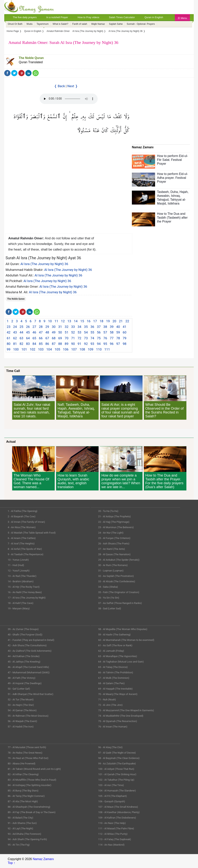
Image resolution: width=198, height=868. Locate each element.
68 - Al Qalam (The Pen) (111, 683)
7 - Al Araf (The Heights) (21, 544)
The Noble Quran (31, 58)
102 (33, 349)
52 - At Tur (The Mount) (21, 700)
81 (15, 344)
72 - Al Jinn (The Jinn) (110, 705)
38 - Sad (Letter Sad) (110, 608)
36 (92, 327)
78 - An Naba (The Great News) (25, 753)
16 (89, 321)
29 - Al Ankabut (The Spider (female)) (119, 560)
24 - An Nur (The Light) (111, 533)
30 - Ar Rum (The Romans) (113, 565)
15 (82, 321)
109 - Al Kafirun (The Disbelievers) (117, 818)
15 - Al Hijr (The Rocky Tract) (24, 587)
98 (125, 344)
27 (34, 327)
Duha (174, 192)
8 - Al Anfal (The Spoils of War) (25, 549)
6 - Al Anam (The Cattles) (22, 538)
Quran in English (154, 17)
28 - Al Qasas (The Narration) (114, 554)
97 (118, 344)
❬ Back (60, 86)
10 (50, 321)
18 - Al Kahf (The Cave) (20, 603)
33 (73, 327)
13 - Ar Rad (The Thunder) (22, 576)
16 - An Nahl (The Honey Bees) (25, 592)
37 (99, 327)
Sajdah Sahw (116, 24)
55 (92, 332)
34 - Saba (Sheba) (108, 587)
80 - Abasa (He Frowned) (22, 764)
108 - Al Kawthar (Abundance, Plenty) (119, 812)
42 (9, 332)
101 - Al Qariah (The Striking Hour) (117, 774)
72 (79, 338)
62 (15, 338)
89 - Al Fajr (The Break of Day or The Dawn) (32, 812)
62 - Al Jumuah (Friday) (111, 651)
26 (28, 327)
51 (67, 332)
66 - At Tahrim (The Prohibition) (116, 672)
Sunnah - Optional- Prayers (141, 24)
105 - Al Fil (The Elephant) (113, 796)
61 (9, 338)
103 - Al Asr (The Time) (111, 785)
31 (60, 327)
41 (125, 327)
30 (54, 327)
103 (41, 349)
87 (54, 344)
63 (21, 338)
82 (21, 344)
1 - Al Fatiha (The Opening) (23, 511)
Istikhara (173, 203)
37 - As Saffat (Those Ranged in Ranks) (120, 603)
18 (101, 321)
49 (54, 332)
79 (125, 338)
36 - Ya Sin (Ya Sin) (109, 598)
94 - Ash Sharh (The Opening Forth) (27, 839)
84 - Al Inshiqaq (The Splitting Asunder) (29, 785)
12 (63, 321)
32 (67, 327)
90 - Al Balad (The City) (20, 818)
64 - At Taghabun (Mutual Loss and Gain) (121, 662)
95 (105, 344)
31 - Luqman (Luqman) (111, 571)
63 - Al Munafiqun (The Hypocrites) (118, 656)
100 (16, 349)
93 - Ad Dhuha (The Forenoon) (24, 834)
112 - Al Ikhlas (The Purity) (113, 834)
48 (47, 332)
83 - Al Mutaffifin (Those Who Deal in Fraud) (32, 780)
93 (92, 344)
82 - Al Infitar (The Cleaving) (23, 774)
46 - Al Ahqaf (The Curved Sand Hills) (28, 667)
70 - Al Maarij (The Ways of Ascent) (118, 694)
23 (9, 327)
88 (60, 344)
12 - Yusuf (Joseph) (19, 571)
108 (82, 349)
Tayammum (43, 24)
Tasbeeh (163, 192)
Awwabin (163, 196)
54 (86, 332)
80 (9, 344)
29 (47, 327)
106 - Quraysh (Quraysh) (112, 801)
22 (127, 321)
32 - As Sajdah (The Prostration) (116, 576)
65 (34, 338)
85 (41, 344)
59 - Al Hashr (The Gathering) (114, 635)
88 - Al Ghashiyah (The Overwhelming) (29, 807)
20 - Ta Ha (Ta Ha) (108, 511)
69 (60, 338)
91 (79, 344)
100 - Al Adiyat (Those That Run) (116, 769)
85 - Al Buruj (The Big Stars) (23, 791)
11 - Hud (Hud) (16, 565)
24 (15, 327)
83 (28, 344)
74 (92, 338)
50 (60, 332)
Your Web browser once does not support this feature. (69, 99)
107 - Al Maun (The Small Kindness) (118, 807)
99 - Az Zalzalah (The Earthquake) (117, 764)
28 (41, 327)
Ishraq (175, 196)
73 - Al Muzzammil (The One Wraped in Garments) (126, 710)
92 (86, 344)
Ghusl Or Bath (15, 24)
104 (49, 349)
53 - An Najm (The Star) (21, 705)
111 (107, 349)
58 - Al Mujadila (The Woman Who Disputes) (123, 629)
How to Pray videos (89, 17)
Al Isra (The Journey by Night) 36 (44, 264)
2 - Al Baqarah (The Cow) (22, 516)
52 (73, 332)
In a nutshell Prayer (57, 17)
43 (15, 332)
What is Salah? (60, 24)
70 (67, 338)
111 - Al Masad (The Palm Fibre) (116, 828)
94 (99, 344)
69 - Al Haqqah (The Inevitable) (115, 689)
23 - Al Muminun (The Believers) (116, 527)
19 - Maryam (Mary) (19, 608)
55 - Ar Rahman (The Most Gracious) (28, 716)
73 (86, 338)
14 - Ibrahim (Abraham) (21, 581)
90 (73, 344)
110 (99, 349)
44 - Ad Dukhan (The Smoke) (24, 656)
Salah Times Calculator (122, 17)
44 (21, 332)
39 (112, 327)
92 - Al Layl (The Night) (20, 828)
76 (105, 338)
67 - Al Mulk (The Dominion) (114, 678)
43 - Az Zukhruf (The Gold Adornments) (30, 651)
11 (56, 321)
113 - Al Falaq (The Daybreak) (115, 839)
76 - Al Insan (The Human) (113, 727)
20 (114, 321)
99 (9, 349)
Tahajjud (163, 200)
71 (73, 338)
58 (112, 332)
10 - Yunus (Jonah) (18, 560)
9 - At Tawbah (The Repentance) (26, 554)
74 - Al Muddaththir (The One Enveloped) (121, 716)
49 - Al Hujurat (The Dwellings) (25, 683)
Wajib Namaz (98, 24)
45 (28, 332)
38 (105, 327)
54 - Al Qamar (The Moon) (22, 710)
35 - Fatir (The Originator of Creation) (119, 592)
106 (66, 349)
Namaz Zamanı (43, 859)
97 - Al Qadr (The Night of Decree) (117, 753)
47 (41, 332)
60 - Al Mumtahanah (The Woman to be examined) (126, 640)
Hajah (184, 192)
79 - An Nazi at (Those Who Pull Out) (28, 758)
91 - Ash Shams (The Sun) (22, 823)
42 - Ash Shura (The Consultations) (27, 645)
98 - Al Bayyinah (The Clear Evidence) (119, 758)
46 (34, 332)
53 (79, 332)
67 (47, 338)
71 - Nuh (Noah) (107, 700)
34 (79, 327)
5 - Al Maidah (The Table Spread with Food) (32, 533)
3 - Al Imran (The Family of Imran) (26, 522)
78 (118, 338)
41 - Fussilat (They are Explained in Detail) (31, 640)
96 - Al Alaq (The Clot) (110, 747)
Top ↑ (11, 863)
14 (76, 321)
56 (99, 332)
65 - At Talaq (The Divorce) (113, 667)
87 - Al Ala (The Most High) (23, 801)
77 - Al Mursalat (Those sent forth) (27, 747)
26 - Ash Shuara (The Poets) (114, 544)
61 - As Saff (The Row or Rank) (115, 645)
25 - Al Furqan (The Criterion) (114, 538)
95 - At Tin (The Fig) (19, 845)
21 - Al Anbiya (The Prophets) (114, 516)
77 (112, 338)
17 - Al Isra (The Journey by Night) (27, 598)
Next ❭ (72, 86)
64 (28, 338)
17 (95, 321)
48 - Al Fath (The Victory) (22, 678)
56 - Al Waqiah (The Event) (22, 721)
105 (57, 349)
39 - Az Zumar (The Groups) (23, 629)
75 (99, 338)
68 (54, 338)
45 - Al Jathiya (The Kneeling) (24, 662)
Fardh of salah (80, 24)
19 (108, 321)
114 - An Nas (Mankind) (111, 845)
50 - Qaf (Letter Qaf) (19, 689)
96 (112, 344)
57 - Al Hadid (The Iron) (21, 727)
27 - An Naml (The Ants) (112, 549)
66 (41, 338)
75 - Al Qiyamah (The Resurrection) (118, 721)
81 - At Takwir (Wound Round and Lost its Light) (34, 769)
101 (24, 349)
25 (21, 327)
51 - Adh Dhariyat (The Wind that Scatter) (31, 694)
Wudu (29, 24)
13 (69, 321)
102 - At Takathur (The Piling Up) (116, 780)
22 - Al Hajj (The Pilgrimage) (114, 522)
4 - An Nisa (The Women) (22, 527)
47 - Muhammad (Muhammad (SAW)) (29, 672)
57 (105, 332)
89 (67, 344)
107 (74, 349)
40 (118, 327)
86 (47, 344)
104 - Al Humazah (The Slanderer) (117, 791)
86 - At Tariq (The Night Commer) (26, 796)
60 (125, 332)
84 (34, 344)
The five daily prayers (25, 17)
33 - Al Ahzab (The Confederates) (117, 581)
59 (118, 332)
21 (121, 321)
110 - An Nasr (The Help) (112, 823)
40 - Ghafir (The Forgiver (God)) (25, 635)
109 (91, 349)
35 (86, 327)
